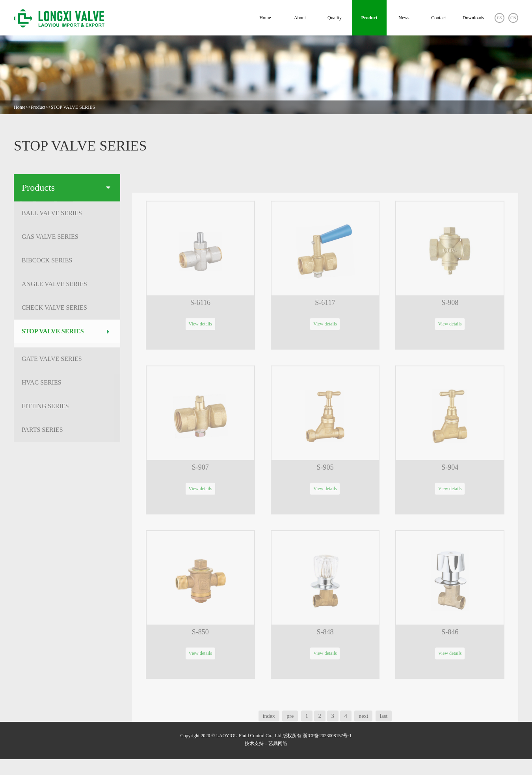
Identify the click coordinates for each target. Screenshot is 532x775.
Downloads (473, 18)
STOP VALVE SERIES (73, 107)
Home (265, 18)
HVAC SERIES (65, 386)
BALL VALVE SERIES (65, 216)
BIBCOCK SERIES (65, 263)
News (404, 18)
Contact (438, 18)
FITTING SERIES (65, 409)
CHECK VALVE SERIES (65, 311)
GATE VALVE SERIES (65, 362)
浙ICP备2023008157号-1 (327, 736)
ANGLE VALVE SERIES (65, 287)
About (300, 18)
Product (369, 18)
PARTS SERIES (65, 433)
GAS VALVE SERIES (65, 240)
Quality (335, 18)
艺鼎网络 (278, 743)
